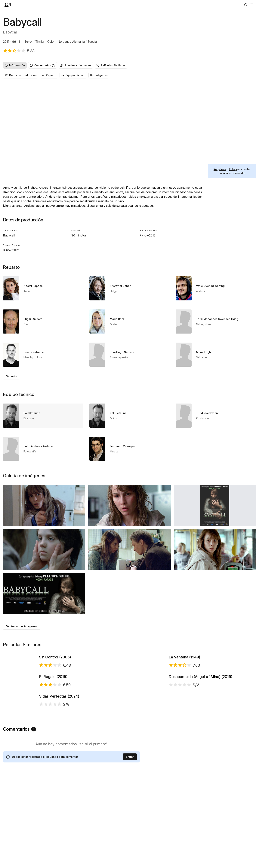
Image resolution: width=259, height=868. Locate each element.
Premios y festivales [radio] (76, 65)
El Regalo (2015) (53, 724)
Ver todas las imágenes (22, 626)
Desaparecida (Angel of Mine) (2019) (200, 724)
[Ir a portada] (8, 5)
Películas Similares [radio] (111, 65)
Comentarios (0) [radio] (43, 65)
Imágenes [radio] (99, 75)
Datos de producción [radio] (21, 75)
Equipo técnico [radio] (73, 75)
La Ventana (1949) (184, 673)
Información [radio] (15, 65)
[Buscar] (246, 5)
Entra (232, 169)
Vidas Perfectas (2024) (59, 774)
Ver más (11, 376)
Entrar (130, 849)
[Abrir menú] (252, 5)
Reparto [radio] (49, 75)
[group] (129, 65)
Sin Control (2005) (55, 673)
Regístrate (220, 169)
